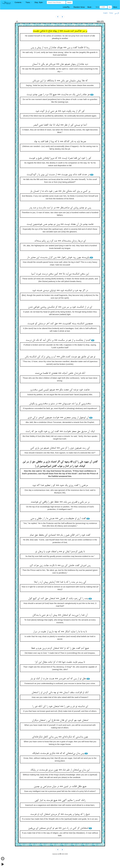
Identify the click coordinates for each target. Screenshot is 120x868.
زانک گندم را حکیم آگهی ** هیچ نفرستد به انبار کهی (60, 800)
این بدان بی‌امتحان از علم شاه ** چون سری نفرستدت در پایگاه (60, 770)
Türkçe (111, 13)
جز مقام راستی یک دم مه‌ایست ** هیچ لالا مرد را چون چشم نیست (58, 95)
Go (110, 7)
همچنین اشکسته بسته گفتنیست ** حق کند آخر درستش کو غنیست (60, 324)
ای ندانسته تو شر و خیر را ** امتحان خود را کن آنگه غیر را (60, 707)
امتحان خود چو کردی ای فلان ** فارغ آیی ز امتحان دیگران (60, 720)
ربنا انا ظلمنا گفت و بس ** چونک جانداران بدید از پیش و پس (60, 48)
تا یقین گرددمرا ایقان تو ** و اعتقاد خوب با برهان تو (60, 552)
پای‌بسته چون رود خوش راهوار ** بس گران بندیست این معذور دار (58, 258)
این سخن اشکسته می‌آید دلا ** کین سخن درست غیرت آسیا (60, 274)
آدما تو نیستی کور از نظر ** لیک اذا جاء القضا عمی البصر (60, 125)
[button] (19, 2)
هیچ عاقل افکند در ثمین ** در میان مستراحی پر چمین (60, 787)
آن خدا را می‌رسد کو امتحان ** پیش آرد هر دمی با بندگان (60, 615)
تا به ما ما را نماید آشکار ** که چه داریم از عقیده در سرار (60, 632)
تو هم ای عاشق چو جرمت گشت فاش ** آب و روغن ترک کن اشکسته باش (60, 357)
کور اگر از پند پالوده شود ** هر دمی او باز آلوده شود (60, 111)
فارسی (117, 13)
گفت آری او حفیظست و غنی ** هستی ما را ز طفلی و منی (58, 519)
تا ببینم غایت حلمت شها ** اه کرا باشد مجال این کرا (60, 662)
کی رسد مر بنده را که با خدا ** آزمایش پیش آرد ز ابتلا (60, 582)
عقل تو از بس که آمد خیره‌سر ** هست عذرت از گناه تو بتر (58, 679)
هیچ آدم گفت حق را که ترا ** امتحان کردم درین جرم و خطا (60, 648)
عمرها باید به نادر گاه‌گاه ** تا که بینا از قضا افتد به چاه (60, 142)
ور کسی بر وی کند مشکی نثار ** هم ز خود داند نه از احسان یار (60, 191)
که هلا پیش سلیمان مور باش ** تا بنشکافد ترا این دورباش (60, 81)
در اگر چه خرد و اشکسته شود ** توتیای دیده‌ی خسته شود (60, 291)
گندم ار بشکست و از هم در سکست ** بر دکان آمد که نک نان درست (58, 340)
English (105, 13)
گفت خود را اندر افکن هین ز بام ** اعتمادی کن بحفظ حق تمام (60, 535)
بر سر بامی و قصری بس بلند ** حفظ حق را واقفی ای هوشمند (60, 502)
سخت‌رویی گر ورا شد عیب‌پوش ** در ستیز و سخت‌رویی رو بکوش (60, 404)
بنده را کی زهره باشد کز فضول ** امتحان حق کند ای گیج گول (58, 599)
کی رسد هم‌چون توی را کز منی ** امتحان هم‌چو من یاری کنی (60, 448)
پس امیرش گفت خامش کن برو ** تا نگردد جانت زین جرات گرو (60, 566)
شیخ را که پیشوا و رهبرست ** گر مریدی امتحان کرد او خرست (60, 814)
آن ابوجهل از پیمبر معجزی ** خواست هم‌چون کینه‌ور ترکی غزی (58, 418)
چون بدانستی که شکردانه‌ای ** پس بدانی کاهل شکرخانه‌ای (60, 737)
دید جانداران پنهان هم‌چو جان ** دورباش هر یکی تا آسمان (60, 64)
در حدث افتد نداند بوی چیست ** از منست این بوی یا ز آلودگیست (58, 175)
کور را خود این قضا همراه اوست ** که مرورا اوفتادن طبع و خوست (60, 158)
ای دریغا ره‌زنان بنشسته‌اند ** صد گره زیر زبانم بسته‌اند (60, 241)
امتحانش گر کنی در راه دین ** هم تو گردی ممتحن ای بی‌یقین (58, 828)
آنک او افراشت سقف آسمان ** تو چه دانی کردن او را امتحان (60, 693)
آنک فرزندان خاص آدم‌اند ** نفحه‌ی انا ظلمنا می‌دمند (60, 373)
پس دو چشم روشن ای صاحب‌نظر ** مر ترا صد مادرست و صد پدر (60, 208)
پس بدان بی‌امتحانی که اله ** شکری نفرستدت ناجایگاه (58, 753)
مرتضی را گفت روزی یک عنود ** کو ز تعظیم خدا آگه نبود (60, 485)
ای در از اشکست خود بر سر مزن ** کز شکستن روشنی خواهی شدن (60, 307)
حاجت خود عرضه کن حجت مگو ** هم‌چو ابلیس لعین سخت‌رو (60, 390)
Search (69, 2)
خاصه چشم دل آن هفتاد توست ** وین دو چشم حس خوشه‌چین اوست (60, 224)
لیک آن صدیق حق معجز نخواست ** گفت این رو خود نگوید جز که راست (60, 432)
